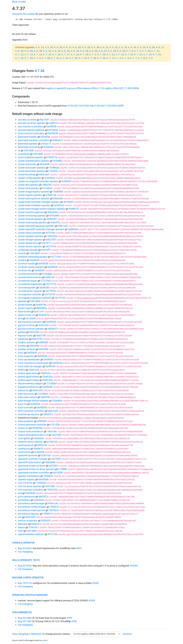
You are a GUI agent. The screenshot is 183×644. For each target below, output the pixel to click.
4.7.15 (47, 55)
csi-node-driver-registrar (30, 291)
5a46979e (41, 305)
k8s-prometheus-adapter (30, 384)
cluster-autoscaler (27, 164)
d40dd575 (53, 329)
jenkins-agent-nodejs (28, 380)
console (22, 253)
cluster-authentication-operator (34, 161)
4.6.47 (103, 51)
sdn (20, 517)
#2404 (92, 601)
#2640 (96, 583)
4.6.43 (66, 51)
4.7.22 (120, 55)
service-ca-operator (28, 521)
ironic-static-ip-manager (30, 366)
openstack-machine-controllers (34, 473)
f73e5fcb (53, 171)
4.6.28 (77, 48)
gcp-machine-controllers (30, 322)
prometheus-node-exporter (31, 510)
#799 (69, 618)
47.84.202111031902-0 (106, 106)
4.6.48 (112, 51)
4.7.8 (141, 58)
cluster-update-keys (28, 243)
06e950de (44, 479)
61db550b (39, 452)
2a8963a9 (73, 229)
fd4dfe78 (38, 449)
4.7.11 (155, 51)
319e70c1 (34, 527)
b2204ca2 (59, 205)
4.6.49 (121, 51)
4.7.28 (19, 58)
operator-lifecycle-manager (30, 595)
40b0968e (50, 462)
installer (22, 346)
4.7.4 (110, 58)
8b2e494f (45, 164)
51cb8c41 (48, 188)
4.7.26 (157, 55)
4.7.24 (138, 55)
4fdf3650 (44, 342)
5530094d (37, 428)
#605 (79, 548)
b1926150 (52, 442)
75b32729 (52, 490)
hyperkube (23, 339)
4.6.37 (160, 48)
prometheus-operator (29, 514)
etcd (20, 318)
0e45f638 (51, 127)
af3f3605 (42, 421)
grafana (22, 332)
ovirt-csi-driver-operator (30, 486)
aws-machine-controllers (30, 127)
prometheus (24, 500)
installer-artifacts (27, 349)
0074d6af (53, 130)
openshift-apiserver (28, 455)
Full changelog (25, 552)
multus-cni (23, 428)
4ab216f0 (41, 336)
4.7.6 (126, 58)
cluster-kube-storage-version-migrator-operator (42, 209)
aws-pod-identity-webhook (31, 130)
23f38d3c (48, 476)
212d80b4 (52, 384)
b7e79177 (47, 243)
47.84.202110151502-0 (79, 106)
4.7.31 (55, 58)
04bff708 (45, 397)
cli (19, 151)
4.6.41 (47, 51)
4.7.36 (101, 58)
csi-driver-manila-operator (31, 267)
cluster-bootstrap (27, 175)
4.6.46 (93, 51)
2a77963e (51, 291)
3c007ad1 (46, 455)
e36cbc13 (46, 144)
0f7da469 (54, 216)
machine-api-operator (29, 414)
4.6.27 (67, 48)
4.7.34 (83, 58)
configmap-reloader (28, 250)
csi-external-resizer (27, 281)
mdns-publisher (26, 421)
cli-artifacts (24, 154)
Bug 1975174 (25, 583)
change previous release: (58, 634)
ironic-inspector (26, 356)
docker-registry (25, 308)
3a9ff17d (54, 123)
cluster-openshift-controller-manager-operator (41, 229)
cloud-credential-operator (31, 157)
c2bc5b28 (35, 253)
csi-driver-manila (26, 264)
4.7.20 (101, 55)
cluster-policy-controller (30, 233)
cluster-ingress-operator (30, 195)
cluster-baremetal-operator (31, 171)
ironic (21, 353)
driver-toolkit (24, 312)
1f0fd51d (54, 507)
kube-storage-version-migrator (33, 401)
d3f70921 (54, 466)
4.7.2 (93, 55)
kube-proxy (23, 390)
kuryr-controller (26, 408)
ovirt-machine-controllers (31, 490)
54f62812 (48, 414)
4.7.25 (148, 55)
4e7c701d (51, 246)
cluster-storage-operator (30, 240)
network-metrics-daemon (31, 442)
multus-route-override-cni (31, 431)
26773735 (51, 284)
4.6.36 (151, 48)
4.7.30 (46, 58)
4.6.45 (84, 51)
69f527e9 (42, 445)
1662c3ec (52, 431)
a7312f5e (55, 425)
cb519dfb (57, 435)
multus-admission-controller (32, 425)
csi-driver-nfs (24, 270)
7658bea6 (54, 168)
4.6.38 (19, 51)
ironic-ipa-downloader (29, 360)
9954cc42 (53, 503)
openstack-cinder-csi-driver (32, 466)
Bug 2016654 (25, 548)
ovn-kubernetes (22, 612)
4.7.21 (111, 55)
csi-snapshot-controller (30, 294)
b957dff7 (46, 250)
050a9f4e (45, 137)
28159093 (68, 202)
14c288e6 (43, 394)
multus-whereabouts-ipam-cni (33, 435)
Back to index (19, 2)
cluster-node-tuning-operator (32, 222)
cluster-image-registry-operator (34, 192)
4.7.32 (64, 58)
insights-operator (27, 342)
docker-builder (25, 305)
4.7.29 (29, 58)
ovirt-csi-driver (25, 483)
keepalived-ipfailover (28, 387)
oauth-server (24, 452)
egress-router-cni (26, 315)
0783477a (52, 157)
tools (20, 531)
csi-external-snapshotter (30, 284)
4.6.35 (141, 48)
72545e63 (41, 483)
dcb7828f (58, 473)
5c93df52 (58, 161)
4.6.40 (38, 51)
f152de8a (47, 274)
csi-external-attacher (28, 274)
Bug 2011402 (25, 621)
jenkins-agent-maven (28, 377)
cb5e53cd (39, 500)
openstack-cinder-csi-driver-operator (36, 469)
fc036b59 (67, 181)
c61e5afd (31, 318)
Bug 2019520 (25, 566)
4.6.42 (56, 51)
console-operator (23, 543)
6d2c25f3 (51, 240)
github (45, 640)
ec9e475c (55, 222)
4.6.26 (58, 48)
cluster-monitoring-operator (32, 216)
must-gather (24, 438)
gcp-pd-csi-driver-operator (31, 329)
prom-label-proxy (26, 497)
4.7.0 (130, 51)
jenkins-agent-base (27, 373)
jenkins (21, 370)
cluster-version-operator (30, 246)
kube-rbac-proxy (26, 394)
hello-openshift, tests (26, 560)
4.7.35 (92, 58)
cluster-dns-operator (28, 185)
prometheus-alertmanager (31, 503)
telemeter (23, 524)
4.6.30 (95, 48)
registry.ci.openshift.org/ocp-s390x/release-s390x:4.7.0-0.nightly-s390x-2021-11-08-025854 (93, 88)
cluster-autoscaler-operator (32, 168)
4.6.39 (29, 51)
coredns (22, 260)
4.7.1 (138, 51)
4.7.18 (75, 55)
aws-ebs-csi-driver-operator (32, 123)
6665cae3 (44, 175)
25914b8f (29, 151)
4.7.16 (56, 55)
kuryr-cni (22, 404)
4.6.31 (104, 48)
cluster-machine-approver (31, 212)
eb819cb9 (53, 411)
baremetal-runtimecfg (29, 147)
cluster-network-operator (30, 219)
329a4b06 (57, 401)
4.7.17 (66, 55)
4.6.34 (132, 48)
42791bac (51, 233)
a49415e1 (50, 277)
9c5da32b (49, 147)
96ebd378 (44, 315)
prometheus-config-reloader (32, 507)
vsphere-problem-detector (31, 534)
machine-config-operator (28, 578)
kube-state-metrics (27, 397)
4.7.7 (133, 58)
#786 (74, 621)
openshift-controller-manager (33, 459)
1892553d (52, 236)
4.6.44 (75, 51)
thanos (21, 527)
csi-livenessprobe (27, 288)
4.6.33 (123, 48)
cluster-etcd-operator (28, 188)
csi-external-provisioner (30, 277)
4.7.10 (146, 51)
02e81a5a (34, 370)
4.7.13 (29, 55)
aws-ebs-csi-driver (27, 120)
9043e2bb (53, 212)
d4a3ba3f (35, 260)
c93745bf (56, 459)
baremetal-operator (28, 144)
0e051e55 (38, 390)
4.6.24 (40, 48)
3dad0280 (44, 288)
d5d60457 (52, 219)
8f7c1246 (53, 534)
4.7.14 (38, 55)
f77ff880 (63, 469)
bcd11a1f (39, 312)
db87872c (44, 497)
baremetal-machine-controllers (33, 140)
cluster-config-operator (29, 178)
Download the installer (23, 14)
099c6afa (58, 199)
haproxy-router (25, 336)
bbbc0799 (37, 339)
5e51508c (50, 486)
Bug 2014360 (25, 618)
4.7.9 (149, 58)
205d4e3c (39, 438)
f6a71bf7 (45, 120)
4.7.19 (84, 55)
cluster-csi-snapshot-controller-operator (38, 181)
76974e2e (54, 510)
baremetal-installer (27, 137)
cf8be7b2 (47, 185)
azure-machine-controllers (31, 133)
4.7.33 (73, 58)
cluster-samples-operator (31, 236)
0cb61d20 (44, 325)
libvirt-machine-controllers (31, 411)
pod (20, 493)
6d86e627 (58, 140)
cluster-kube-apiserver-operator (34, 199)
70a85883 (58, 192)
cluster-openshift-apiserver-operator (36, 226)
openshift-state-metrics (30, 462)
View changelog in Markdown (27, 634)
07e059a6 (50, 178)
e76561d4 (51, 195)
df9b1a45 (63, 226)
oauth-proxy (24, 449)
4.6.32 (114, 48)
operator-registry (26, 479)
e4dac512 (36, 524)
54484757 (74, 209)
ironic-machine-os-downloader (33, 363)
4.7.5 (118, 58)
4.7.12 (19, 55)
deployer (22, 301)
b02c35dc (35, 332)
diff (121, 106)
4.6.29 (86, 48)
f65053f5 (46, 521)
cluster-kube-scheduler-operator (34, 205)
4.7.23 (129, 55)
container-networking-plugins (33, 257)
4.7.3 (37, 58)
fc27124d (56, 257)
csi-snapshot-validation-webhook (35, 298)
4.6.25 (49, 48)
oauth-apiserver (26, 445)
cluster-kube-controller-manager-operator (39, 202)
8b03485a (42, 308)
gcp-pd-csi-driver (26, 325)
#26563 (134, 566)
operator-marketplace (29, 476)
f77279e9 (46, 281)
